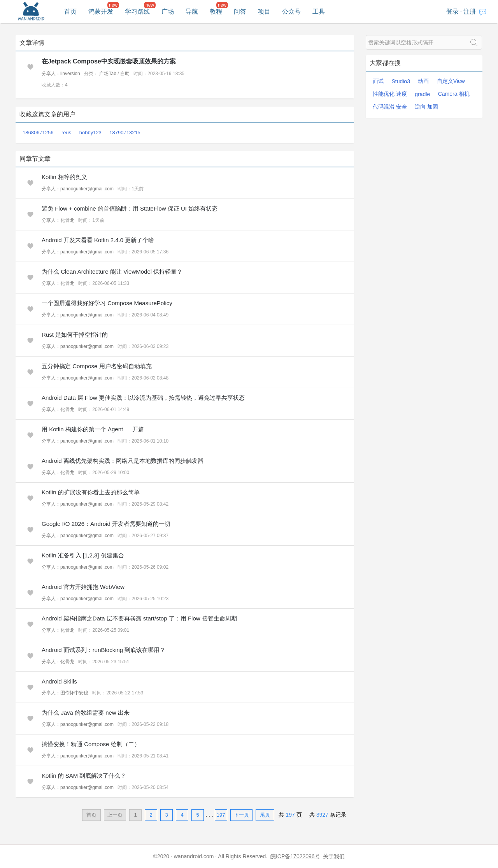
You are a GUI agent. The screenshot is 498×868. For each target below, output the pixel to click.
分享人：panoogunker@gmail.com (78, 189)
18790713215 (125, 133)
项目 (264, 11)
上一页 (115, 815)
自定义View (451, 81)
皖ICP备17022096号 (295, 856)
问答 (240, 11)
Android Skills (59, 681)
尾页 (265, 815)
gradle (422, 94)
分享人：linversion (61, 74)
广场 (168, 11)
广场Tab (108, 74)
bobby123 (90, 133)
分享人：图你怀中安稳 (65, 693)
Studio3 (401, 81)
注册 (470, 11)
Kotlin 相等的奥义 (64, 177)
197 (221, 815)
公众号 (291, 11)
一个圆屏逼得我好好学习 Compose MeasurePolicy (107, 303)
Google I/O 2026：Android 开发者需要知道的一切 (106, 524)
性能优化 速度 (390, 94)
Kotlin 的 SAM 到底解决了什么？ (84, 776)
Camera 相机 (454, 94)
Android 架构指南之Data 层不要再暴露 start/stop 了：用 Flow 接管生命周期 (139, 618)
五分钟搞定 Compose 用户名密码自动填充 (97, 366)
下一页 (241, 815)
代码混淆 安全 (390, 107)
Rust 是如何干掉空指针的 (75, 335)
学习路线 (137, 11)
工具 (319, 11)
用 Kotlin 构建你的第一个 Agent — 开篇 (93, 429)
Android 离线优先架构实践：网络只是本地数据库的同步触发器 (123, 461)
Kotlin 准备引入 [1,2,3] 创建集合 (83, 555)
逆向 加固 (426, 107)
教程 (216, 11)
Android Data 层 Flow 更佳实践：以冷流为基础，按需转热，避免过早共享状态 (143, 398)
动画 (423, 81)
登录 (452, 11)
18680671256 (38, 133)
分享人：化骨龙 (58, 220)
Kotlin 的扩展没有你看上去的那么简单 (91, 492)
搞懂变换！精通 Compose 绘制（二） (91, 744)
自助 (125, 74)
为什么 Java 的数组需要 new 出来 (86, 712)
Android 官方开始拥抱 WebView (83, 587)
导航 (192, 11)
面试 (378, 81)
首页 (70, 11)
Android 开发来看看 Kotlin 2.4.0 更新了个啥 (98, 240)
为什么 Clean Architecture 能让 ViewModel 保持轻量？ (112, 271)
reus (66, 133)
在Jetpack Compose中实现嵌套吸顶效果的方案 (109, 61)
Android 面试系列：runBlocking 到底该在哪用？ (103, 650)
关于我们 (334, 856)
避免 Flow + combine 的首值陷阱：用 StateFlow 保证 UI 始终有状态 (130, 208)
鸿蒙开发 (101, 11)
